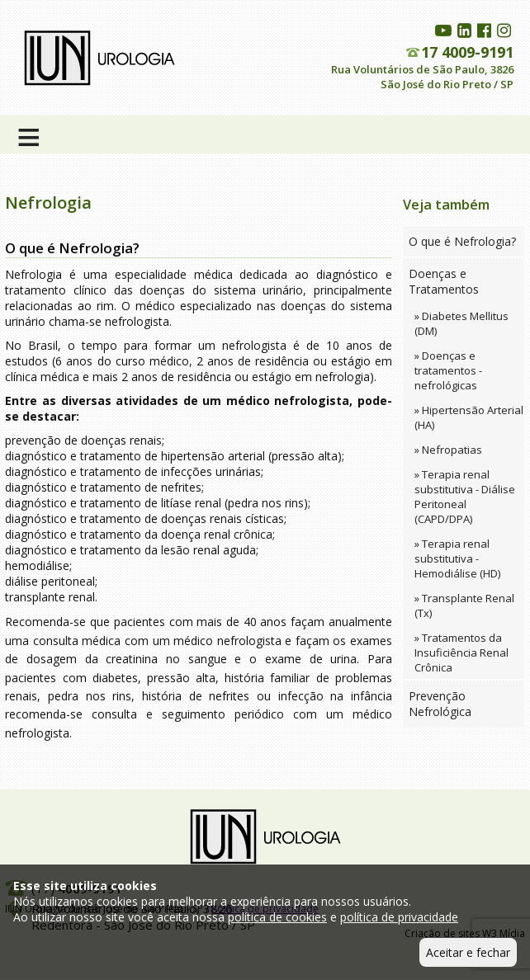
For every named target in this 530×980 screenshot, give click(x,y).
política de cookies (277, 917)
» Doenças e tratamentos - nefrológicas (448, 370)
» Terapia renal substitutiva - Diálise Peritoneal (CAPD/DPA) (465, 497)
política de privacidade (399, 917)
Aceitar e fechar (468, 952)
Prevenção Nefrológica (440, 704)
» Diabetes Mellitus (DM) (461, 323)
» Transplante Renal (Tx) (464, 605)
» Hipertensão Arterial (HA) (469, 417)
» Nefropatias (448, 450)
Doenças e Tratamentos (444, 281)
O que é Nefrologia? (462, 241)
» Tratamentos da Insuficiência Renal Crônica (461, 653)
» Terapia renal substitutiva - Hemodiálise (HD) (457, 558)
